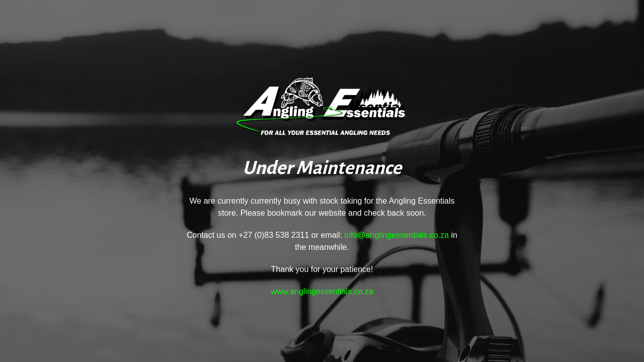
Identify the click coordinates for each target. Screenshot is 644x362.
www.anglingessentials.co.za (322, 291)
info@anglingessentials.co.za (397, 235)
